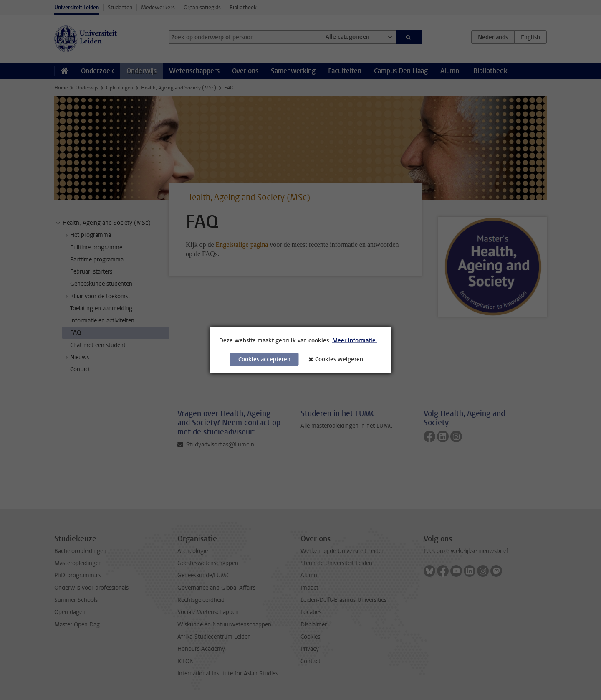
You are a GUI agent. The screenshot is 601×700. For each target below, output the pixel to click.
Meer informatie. (355, 341)
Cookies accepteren (264, 359)
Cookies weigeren (339, 359)
